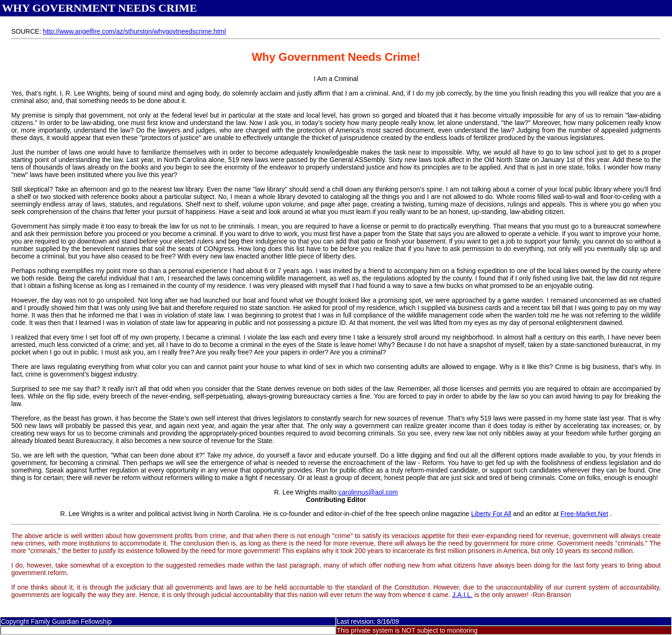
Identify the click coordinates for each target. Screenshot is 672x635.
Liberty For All (491, 514)
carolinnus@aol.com (368, 492)
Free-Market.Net (584, 514)
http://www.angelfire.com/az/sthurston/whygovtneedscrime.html (135, 31)
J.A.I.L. (463, 595)
